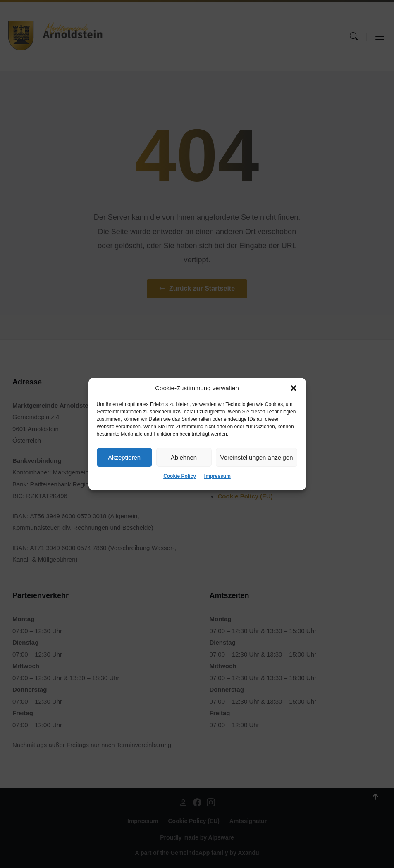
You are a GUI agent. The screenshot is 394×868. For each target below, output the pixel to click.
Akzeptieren (124, 457)
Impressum (217, 476)
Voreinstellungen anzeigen (257, 457)
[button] (294, 388)
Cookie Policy (180, 476)
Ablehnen (184, 457)
